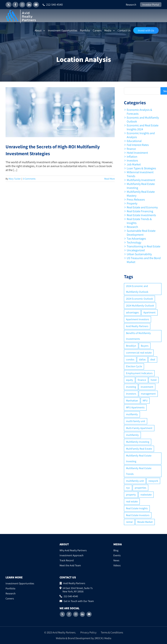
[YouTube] (89, 614)
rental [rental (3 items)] (129, 522)
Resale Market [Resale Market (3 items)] (145, 522)
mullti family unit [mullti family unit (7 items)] (136, 421)
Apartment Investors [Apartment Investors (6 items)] (137, 319)
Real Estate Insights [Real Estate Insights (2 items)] (137, 508)
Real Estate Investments (141, 215)
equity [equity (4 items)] (130, 380)
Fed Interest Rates (138, 145)
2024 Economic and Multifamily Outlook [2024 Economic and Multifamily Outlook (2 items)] (137, 289)
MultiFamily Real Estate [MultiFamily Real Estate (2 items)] (139, 449)
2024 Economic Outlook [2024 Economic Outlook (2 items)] (139, 299)
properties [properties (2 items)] (140, 488)
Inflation (132, 157)
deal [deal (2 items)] (153, 359)
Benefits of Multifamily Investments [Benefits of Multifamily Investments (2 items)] (138, 336)
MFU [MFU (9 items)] (145, 400)
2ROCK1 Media (103, 638)
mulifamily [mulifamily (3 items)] (132, 414)
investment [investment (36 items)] (147, 387)
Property (132, 203)
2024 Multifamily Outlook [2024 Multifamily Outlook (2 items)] (140, 305)
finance (131, 149)
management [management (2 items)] (148, 394)
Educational (134, 141)
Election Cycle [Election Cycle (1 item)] (134, 366)
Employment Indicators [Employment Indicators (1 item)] (139, 373)
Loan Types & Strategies (141, 168)
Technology (134, 242)
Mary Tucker (15, 179)
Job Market (134, 164)
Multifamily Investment (141, 180)
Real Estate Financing (140, 211)
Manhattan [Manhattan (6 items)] (132, 400)
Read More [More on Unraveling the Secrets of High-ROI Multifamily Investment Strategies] (109, 179)
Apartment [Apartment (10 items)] (149, 312)
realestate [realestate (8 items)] (146, 494)
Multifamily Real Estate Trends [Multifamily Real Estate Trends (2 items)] (139, 471)
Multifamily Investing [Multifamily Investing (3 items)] (138, 442)
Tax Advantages (136, 239)
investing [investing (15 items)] (131, 387)
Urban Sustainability (139, 254)
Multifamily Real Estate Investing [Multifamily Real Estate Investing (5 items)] (139, 458)
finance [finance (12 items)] (142, 380)
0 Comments (29, 179)
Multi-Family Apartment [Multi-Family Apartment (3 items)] (139, 428)
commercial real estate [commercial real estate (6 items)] (139, 352)
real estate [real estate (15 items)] (132, 501)
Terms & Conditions (112, 632)
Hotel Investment (137, 153)
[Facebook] (69, 614)
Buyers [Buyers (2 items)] (145, 346)
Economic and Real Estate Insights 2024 (143, 127)
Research (132, 227)
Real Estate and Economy (142, 207)
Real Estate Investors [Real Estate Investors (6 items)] (138, 515)
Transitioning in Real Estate (144, 246)
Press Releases (136, 200)
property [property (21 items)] (131, 494)
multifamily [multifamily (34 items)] (132, 435)
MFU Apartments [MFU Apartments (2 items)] (135, 407)
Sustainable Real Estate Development (141, 233)
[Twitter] (62, 614)
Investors (132, 160)
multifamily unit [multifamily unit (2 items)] (135, 481)
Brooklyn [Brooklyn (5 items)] (131, 346)
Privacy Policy (88, 632)
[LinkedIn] (82, 614)
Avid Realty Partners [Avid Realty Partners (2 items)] (137, 326)
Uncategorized (136, 250)
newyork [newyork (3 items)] (153, 481)
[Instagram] (76, 614)
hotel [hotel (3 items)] (154, 380)
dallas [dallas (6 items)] (142, 359)
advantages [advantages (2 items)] (132, 312)
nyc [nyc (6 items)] (128, 488)
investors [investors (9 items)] (131, 394)
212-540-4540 (53, 5)
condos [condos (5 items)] (130, 359)
